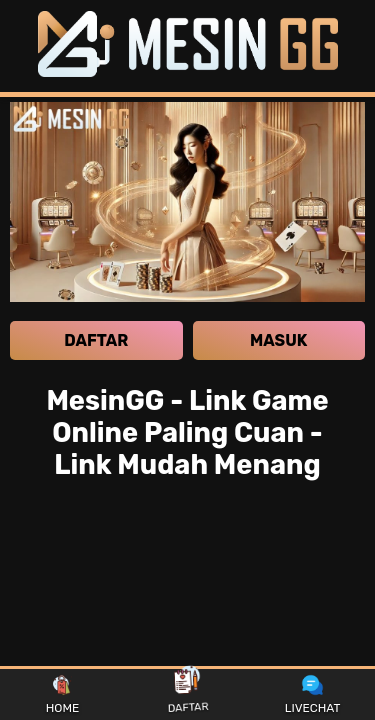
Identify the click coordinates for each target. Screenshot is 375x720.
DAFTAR (187, 694)
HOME (62, 695)
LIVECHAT (313, 695)
